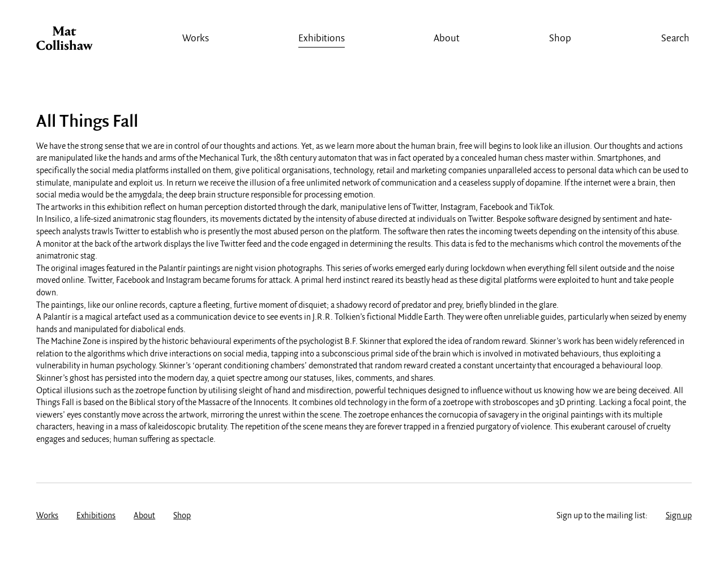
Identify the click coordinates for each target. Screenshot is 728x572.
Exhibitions (322, 39)
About (447, 39)
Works (196, 39)
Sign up (679, 516)
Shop (560, 39)
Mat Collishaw (65, 41)
